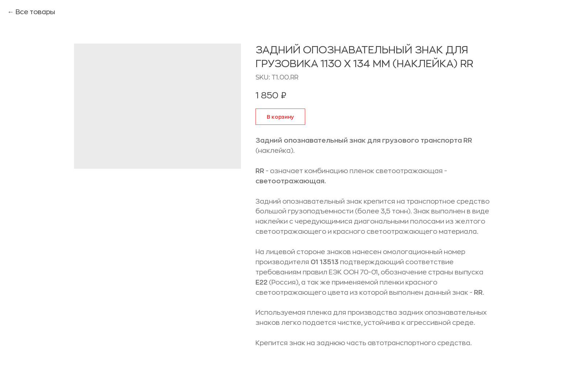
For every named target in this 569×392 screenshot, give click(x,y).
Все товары (35, 12)
